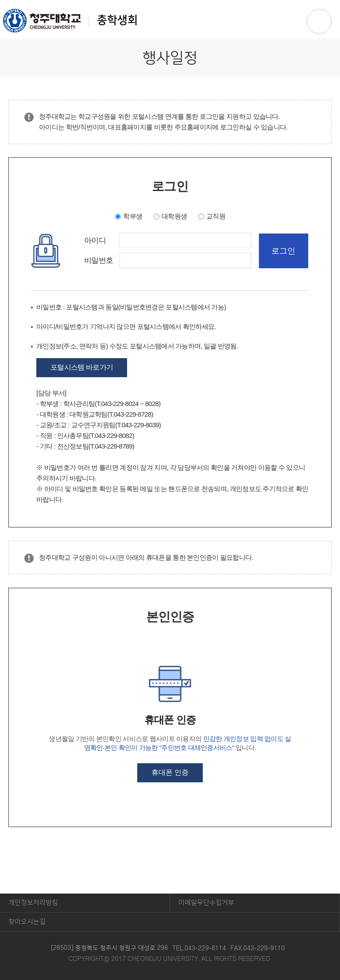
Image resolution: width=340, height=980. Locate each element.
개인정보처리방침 (33, 903)
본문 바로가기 (170, 0)
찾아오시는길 (27, 922)
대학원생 (174, 216)
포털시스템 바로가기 (82, 367)
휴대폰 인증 (170, 772)
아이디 (95, 241)
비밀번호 (99, 261)
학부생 (133, 216)
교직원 (216, 216)
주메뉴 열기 (319, 21)
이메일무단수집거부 (206, 903)
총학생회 (70, 20)
